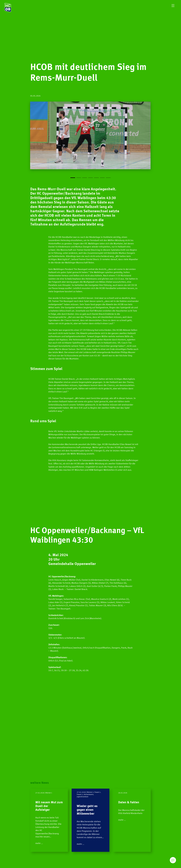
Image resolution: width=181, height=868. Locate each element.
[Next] (121, 140)
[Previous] (60, 140)
